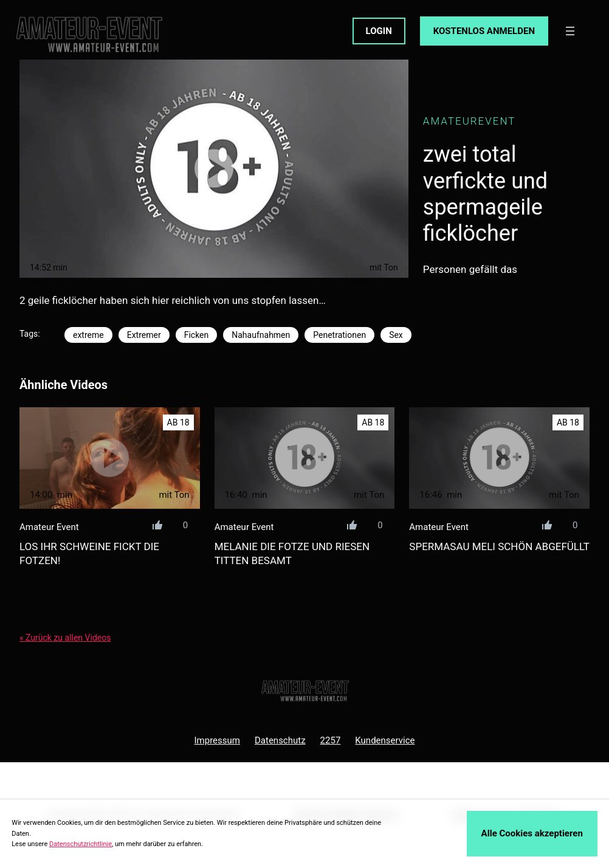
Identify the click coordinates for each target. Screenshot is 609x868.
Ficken (197, 335)
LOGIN (379, 31)
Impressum (217, 740)
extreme (88, 335)
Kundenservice (385, 740)
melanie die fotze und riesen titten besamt (292, 554)
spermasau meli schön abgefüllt (499, 546)
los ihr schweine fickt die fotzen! (89, 554)
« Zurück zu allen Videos (65, 638)
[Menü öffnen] (570, 31)
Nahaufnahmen (261, 335)
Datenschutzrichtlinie (81, 844)
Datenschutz (280, 740)
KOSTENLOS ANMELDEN (484, 31)
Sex (396, 335)
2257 (331, 740)
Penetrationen (339, 335)
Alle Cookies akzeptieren (532, 833)
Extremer (144, 335)
